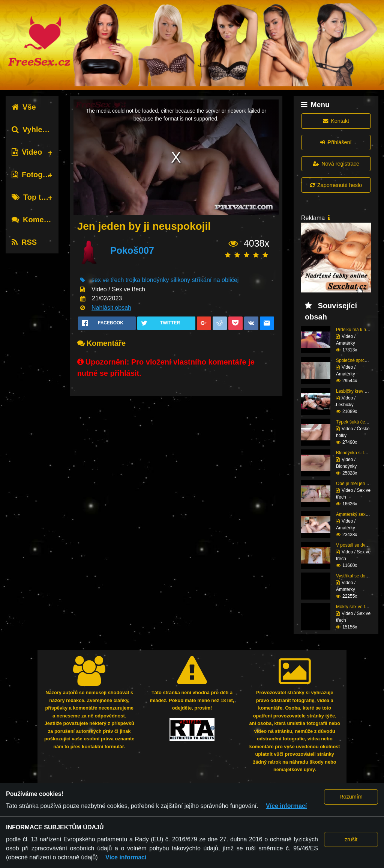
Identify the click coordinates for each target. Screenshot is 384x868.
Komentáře (37, 220)
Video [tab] (27, 152)
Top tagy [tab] (33, 197)
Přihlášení (336, 142)
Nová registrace (336, 164)
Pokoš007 (132, 250)
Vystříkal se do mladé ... (360, 576)
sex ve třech (108, 280)
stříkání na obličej (215, 280)
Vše (24, 107)
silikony (180, 280)
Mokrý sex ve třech (355, 607)
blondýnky (155, 280)
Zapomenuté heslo (336, 185)
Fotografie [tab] (35, 175)
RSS (24, 242)
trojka (133, 280)
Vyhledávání (39, 130)
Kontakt (336, 121)
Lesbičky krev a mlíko (358, 391)
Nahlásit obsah (111, 308)
